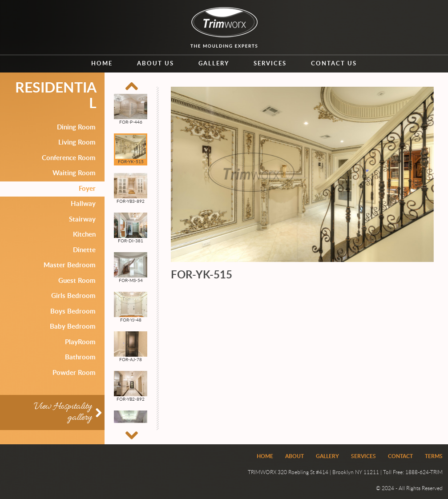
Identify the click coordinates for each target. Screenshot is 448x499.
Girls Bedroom (73, 296)
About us (155, 64)
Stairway (82, 219)
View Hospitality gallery (63, 412)
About (295, 456)
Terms (434, 456)
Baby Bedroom (73, 327)
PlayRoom (80, 342)
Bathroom (80, 357)
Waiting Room (74, 173)
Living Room (77, 143)
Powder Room (74, 373)
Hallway (83, 204)
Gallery (214, 64)
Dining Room (76, 127)
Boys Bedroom (73, 312)
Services (270, 64)
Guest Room (77, 281)
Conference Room (69, 158)
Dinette (84, 250)
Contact (400, 456)
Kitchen (84, 235)
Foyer (87, 189)
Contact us (334, 64)
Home (102, 64)
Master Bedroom (70, 265)
